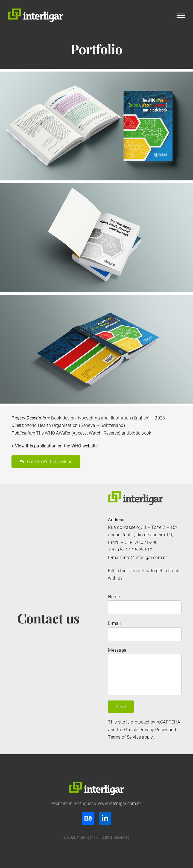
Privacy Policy (153, 730)
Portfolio (96, 49)
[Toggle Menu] (181, 15)
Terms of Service (124, 737)
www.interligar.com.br (119, 803)
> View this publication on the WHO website (55, 446)
